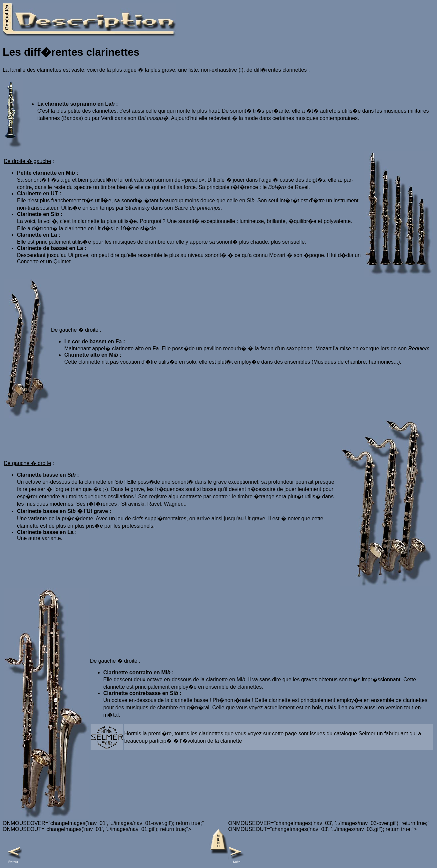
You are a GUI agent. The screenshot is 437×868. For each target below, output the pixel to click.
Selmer (367, 733)
